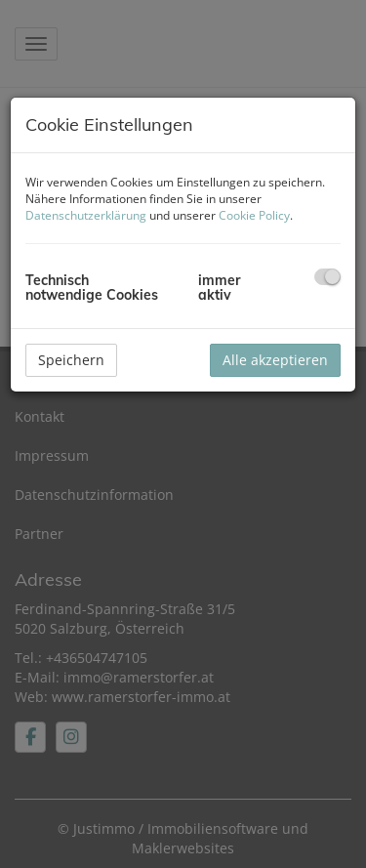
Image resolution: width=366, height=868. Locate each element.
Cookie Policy (254, 215)
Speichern (71, 360)
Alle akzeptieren (275, 360)
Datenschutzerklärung (86, 215)
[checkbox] (327, 277)
